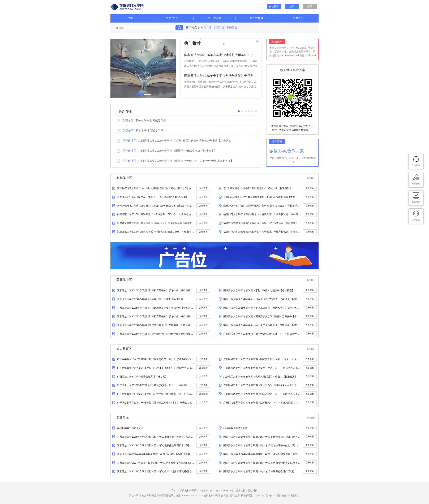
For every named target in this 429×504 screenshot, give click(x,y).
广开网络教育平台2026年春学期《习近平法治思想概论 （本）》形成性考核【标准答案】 (156, 394)
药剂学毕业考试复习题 (235, 428)
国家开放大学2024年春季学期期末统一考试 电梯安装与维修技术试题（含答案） (156, 437)
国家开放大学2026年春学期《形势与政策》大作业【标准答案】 (151, 299)
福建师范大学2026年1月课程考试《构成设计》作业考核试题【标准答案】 (262, 232)
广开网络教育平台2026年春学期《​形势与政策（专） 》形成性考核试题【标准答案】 (156, 359)
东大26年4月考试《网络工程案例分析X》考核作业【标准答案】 (258, 188)
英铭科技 (253, 490)
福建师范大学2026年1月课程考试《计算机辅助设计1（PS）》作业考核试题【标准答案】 (156, 232)
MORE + (312, 178)
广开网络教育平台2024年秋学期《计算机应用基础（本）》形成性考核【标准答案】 (262, 334)
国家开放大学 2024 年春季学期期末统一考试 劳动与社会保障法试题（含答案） (156, 454)
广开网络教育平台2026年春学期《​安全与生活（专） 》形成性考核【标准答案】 (262, 368)
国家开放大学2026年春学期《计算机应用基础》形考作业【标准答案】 (155, 290)
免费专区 (298, 18)
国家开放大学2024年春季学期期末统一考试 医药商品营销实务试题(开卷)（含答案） (262, 463)
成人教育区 (256, 18)
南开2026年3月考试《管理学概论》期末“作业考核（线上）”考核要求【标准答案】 (262, 206)
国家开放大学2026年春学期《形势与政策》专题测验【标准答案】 (259, 290)
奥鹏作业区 (173, 18)
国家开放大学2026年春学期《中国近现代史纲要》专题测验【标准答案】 (156, 308)
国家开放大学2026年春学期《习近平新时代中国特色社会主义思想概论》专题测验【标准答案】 (156, 334)
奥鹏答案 (232, 28)
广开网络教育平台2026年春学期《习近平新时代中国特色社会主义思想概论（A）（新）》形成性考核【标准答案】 (262, 385)
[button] (139, 95)
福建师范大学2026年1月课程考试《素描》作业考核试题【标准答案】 (261, 223)
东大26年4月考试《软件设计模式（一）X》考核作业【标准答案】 (153, 197)
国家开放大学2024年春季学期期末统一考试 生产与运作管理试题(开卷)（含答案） (156, 471)
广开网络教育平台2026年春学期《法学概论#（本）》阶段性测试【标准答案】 (262, 403)
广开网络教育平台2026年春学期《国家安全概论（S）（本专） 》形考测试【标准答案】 (262, 359)
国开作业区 (214, 18)
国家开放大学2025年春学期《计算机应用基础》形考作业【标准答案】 (155, 316)
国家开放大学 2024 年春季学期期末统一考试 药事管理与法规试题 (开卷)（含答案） (156, 463)
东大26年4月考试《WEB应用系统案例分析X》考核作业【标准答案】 (261, 197)
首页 (131, 18)
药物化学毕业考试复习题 (130, 428)
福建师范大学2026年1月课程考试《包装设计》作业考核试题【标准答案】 (262, 214)
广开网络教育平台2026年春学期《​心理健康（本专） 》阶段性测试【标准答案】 (156, 368)
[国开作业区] (129, 141)
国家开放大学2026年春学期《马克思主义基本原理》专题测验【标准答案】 (262, 325)
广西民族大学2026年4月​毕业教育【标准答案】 (142, 377)
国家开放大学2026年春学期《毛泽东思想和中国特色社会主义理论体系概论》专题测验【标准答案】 (262, 308)
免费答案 (219, 28)
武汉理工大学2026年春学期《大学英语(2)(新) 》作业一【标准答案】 (154, 385)
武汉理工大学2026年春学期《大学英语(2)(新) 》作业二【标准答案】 (260, 377)
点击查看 (203, 188)
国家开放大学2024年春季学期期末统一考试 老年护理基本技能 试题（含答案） (262, 445)
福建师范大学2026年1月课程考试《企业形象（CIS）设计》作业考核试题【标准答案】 (156, 214)
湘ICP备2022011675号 (222, 491)
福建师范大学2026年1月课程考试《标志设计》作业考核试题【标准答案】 (156, 223)
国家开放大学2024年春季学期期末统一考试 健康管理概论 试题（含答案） (262, 437)
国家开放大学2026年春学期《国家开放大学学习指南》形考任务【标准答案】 (262, 316)
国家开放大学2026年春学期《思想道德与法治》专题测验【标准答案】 (155, 325)
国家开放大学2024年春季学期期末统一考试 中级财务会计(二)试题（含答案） (262, 471)
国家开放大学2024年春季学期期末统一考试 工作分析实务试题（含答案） (262, 454)
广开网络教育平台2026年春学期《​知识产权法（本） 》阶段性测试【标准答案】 (262, 394)
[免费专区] (128, 121)
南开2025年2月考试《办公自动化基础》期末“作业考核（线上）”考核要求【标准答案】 (156, 188)
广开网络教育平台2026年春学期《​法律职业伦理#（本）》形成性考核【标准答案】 (156, 403)
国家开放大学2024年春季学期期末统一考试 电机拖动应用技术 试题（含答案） (156, 445)
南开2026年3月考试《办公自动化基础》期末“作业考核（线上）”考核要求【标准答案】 (156, 206)
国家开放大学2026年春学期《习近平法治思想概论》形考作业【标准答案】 (262, 299)
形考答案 (206, 28)
